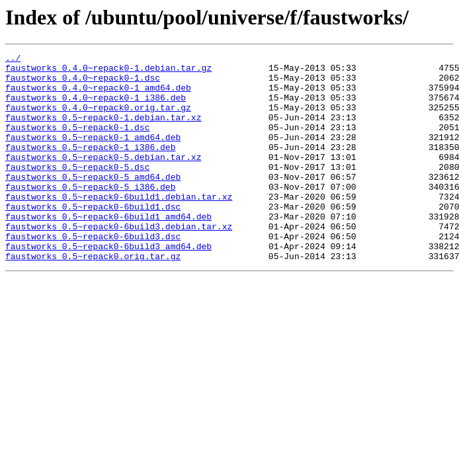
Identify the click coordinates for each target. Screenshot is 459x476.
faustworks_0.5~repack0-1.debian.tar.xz (103, 131)
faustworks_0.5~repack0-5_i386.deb (90, 214)
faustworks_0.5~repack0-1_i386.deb (90, 167)
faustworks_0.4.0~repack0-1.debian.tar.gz (108, 71)
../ (13, 59)
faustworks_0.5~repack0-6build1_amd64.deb (108, 250)
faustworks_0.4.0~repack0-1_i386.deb (96, 107)
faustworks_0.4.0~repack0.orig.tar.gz (98, 119)
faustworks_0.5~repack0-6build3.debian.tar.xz (119, 262)
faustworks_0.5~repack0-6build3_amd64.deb (108, 286)
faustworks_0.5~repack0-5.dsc (77, 190)
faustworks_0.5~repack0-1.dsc (77, 143)
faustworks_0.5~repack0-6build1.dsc (93, 238)
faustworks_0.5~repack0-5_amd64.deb (93, 202)
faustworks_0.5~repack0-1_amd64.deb (93, 155)
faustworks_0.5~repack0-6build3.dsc (93, 274)
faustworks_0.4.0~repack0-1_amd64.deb (98, 95)
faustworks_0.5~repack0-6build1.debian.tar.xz (119, 226)
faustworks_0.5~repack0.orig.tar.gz (93, 297)
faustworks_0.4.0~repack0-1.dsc (83, 83)
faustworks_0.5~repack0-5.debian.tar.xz (103, 178)
